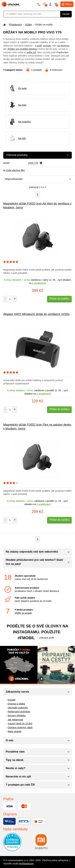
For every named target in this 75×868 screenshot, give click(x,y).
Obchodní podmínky (18, 708)
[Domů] (4, 25)
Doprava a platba (16, 704)
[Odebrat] (35, 163)
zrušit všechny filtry (14, 170)
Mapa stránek (15, 731)
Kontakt (11, 700)
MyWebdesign (26, 864)
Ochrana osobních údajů (20, 727)
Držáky (28, 25)
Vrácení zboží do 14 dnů (20, 724)
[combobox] (37, 179)
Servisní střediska (17, 716)
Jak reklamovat (15, 720)
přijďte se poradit (23, 613)
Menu (67, 4)
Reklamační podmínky (19, 712)
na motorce (63, 46)
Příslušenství (15, 25)
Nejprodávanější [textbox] (14, 179)
